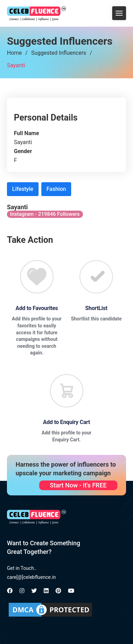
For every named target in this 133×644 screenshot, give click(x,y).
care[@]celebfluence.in (31, 577)
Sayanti (16, 65)
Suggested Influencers (59, 53)
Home (14, 53)
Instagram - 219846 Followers (45, 214)
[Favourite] (37, 277)
